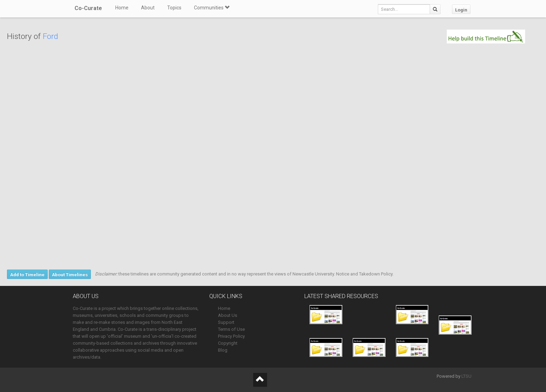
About (148, 8)
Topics (174, 8)
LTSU (466, 376)
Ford (50, 36)
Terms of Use (231, 329)
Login (461, 10)
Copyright (228, 343)
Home (122, 8)
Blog (223, 350)
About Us (228, 315)
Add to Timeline (27, 275)
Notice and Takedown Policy (364, 274)
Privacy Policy (231, 336)
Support (226, 322)
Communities (212, 8)
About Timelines (70, 275)
